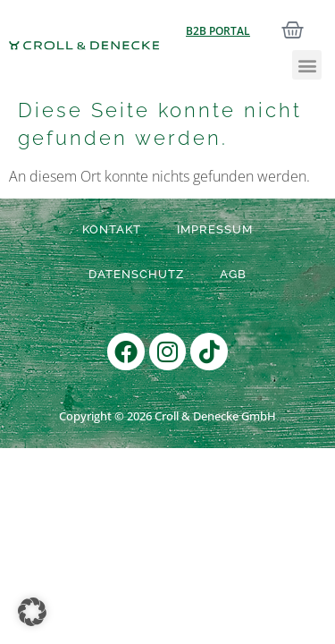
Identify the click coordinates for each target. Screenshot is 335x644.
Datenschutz (136, 274)
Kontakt (112, 229)
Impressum (215, 229)
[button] (307, 65)
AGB (233, 274)
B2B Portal (218, 31)
